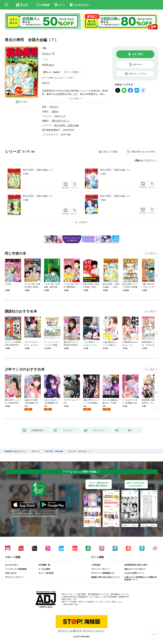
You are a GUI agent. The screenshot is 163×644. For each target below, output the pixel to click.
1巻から (139, 161)
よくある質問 (44, 569)
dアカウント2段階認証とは (103, 573)
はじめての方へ (12, 565)
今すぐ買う (138, 54)
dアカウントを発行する (70, 631)
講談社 (55, 111)
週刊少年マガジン (61, 121)
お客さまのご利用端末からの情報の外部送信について (141, 578)
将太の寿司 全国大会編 (66, 125)
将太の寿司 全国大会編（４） (116, 196)
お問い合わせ (11, 573)
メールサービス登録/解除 (16, 569)
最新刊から (152, 161)
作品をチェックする (137, 74)
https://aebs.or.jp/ (71, 604)
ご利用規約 (96, 565)
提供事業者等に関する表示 (136, 565)
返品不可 (46, 83)
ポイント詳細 (71, 72)
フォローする (53, 54)
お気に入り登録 (110, 152)
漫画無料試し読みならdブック (16, 451)
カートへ (138, 64)
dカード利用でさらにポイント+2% (57, 78)
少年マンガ (60, 116)
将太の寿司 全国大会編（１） (38, 170)
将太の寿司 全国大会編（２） (116, 170)
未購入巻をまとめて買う (143, 152)
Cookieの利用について (134, 573)
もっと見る (150, 253)
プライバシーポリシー (101, 569)
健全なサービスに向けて (135, 569)
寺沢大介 (46, 54)
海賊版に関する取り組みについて (105, 577)
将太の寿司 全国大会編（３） (38, 196)
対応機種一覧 (44, 565)
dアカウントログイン (14, 577)
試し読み (24, 102)
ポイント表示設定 (46, 573)
